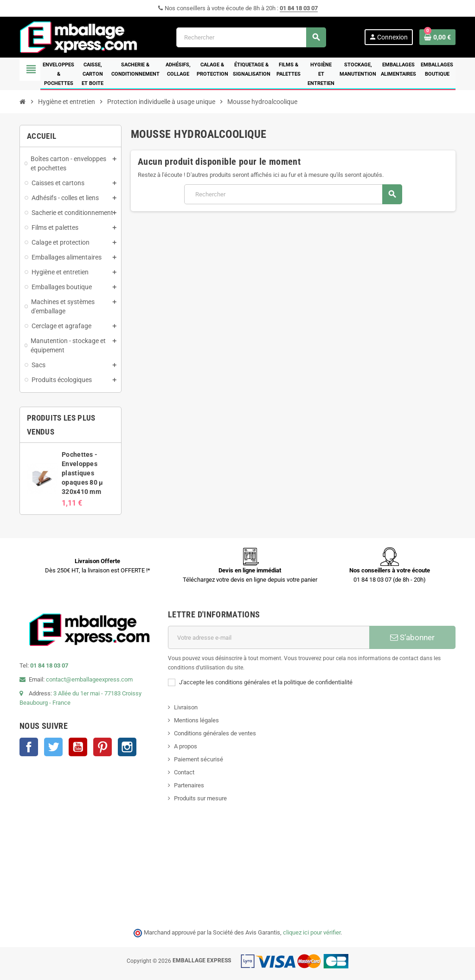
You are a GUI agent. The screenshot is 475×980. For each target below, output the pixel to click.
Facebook (29, 747)
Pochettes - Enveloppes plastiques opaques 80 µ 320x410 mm (82, 473)
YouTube (78, 747)
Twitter (53, 747)
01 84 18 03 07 (299, 8)
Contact (184, 772)
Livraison (186, 707)
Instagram (127, 747)
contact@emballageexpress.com (89, 679)
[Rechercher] (251, 37)
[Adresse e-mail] (269, 637)
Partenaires (189, 785)
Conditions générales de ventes (215, 733)
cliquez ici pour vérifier (312, 932)
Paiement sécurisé (199, 759)
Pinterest (103, 747)
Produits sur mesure (200, 798)
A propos (186, 746)
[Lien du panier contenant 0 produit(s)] (437, 37)
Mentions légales (196, 720)
